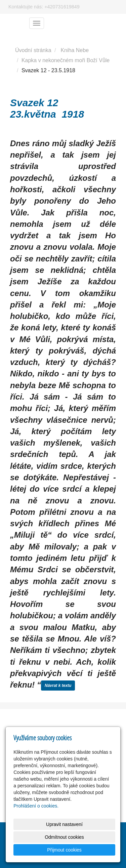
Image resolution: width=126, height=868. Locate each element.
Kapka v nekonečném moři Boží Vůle (66, 60)
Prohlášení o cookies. (36, 806)
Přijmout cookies (64, 850)
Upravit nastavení (64, 824)
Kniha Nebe (75, 50)
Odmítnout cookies (64, 837)
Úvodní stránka (33, 50)
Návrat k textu (58, 686)
